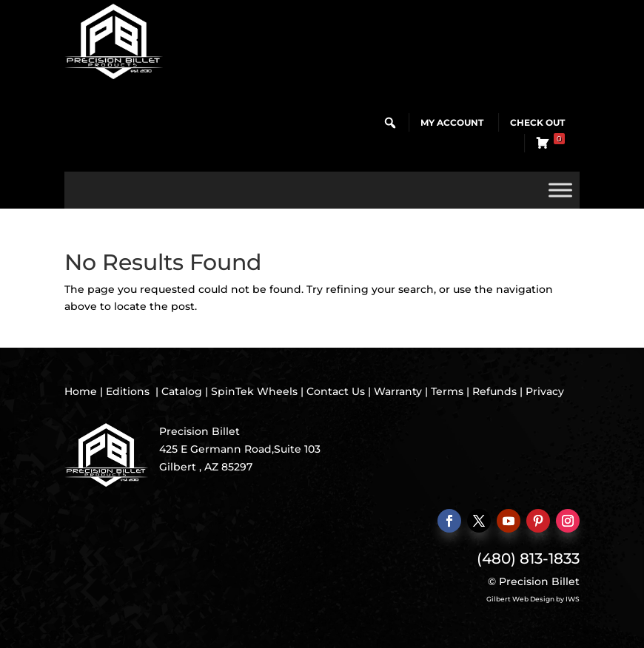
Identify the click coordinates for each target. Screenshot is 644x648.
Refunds (494, 391)
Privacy (545, 391)
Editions (128, 391)
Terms (447, 391)
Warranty (398, 391)
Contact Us (336, 391)
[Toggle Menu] (560, 190)
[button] (390, 123)
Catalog (182, 391)
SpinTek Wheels (254, 391)
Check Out (537, 122)
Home (81, 391)
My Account (452, 122)
